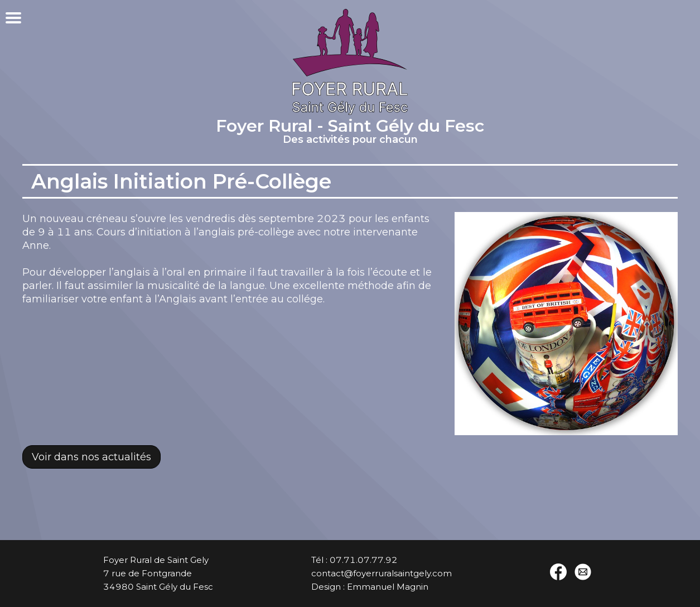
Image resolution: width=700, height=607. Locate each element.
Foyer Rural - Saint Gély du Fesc (350, 133)
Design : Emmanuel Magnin (370, 587)
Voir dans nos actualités (91, 457)
